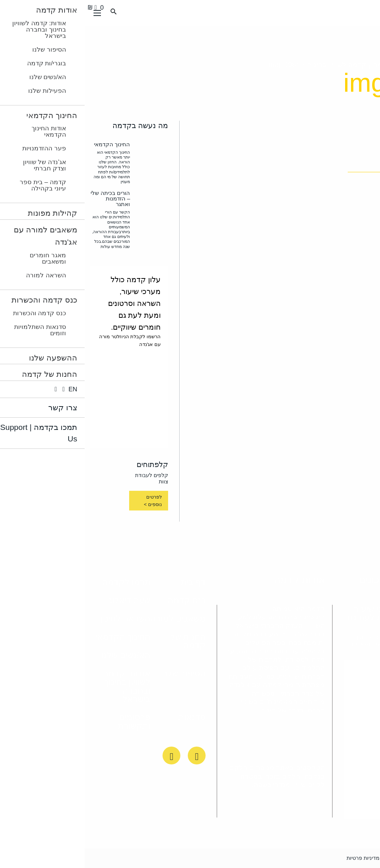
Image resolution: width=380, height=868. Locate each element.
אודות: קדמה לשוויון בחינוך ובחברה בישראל (42, 686)
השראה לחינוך (40, 619)
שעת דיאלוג (45, 600)
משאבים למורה (93, 619)
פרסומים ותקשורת (50, 722)
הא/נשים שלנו (41, 655)
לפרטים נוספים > (68, 501)
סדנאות (107, 717)
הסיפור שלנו (99, 673)
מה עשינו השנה (329, 65)
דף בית (109, 582)
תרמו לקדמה (42, 582)
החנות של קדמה (103, 641)
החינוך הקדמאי (38, 637)
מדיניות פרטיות (279, 858)
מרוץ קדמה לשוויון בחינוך (260, 65)
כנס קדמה (102, 600)
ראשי (367, 65)
